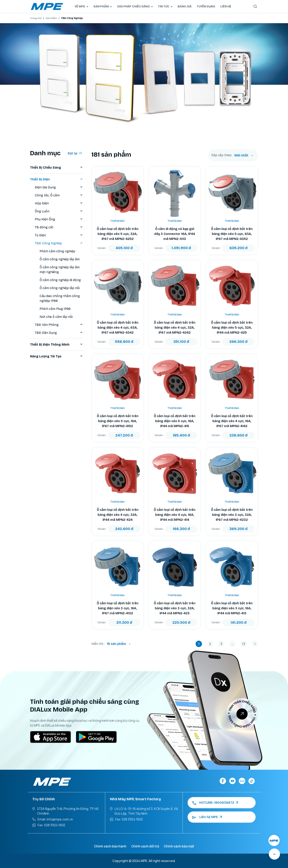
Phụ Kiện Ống (59, 219)
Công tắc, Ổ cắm (59, 195)
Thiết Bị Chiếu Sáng (57, 168)
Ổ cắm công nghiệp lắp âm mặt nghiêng (60, 270)
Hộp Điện (59, 203)
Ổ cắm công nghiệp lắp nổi (60, 288)
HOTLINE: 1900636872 (215, 803)
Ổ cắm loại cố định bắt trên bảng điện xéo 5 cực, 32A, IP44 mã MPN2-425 (232, 328)
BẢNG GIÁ (185, 6)
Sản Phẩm (51, 18)
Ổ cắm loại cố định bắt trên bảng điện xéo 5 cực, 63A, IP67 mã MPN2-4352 (232, 234)
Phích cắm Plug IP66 (55, 309)
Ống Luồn (59, 211)
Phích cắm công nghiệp (57, 251)
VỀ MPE (81, 6)
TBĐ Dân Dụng (59, 333)
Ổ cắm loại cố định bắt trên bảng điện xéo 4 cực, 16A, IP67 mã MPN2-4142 (232, 421)
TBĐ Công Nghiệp (59, 243)
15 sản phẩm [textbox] (116, 644)
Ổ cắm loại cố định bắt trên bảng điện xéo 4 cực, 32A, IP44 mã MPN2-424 (118, 515)
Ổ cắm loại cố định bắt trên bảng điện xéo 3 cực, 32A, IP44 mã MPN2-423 (175, 608)
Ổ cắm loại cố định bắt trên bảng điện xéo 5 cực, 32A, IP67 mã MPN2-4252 (118, 234)
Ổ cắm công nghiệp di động (60, 280)
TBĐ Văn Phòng (59, 325)
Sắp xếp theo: (222, 155)
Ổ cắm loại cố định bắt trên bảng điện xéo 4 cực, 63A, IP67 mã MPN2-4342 (118, 328)
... (232, 644)
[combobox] (244, 155)
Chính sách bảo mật (179, 846)
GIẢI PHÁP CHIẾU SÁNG (135, 6)
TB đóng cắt (59, 227)
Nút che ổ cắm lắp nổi (56, 317)
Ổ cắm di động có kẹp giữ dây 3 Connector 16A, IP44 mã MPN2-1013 (175, 234)
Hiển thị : (98, 644)
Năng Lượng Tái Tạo (57, 356)
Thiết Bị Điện (57, 179)
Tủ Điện (59, 235)
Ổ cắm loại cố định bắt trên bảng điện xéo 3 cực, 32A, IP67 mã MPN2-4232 (232, 515)
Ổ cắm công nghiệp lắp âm (60, 259)
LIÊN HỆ (226, 6)
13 (244, 644)
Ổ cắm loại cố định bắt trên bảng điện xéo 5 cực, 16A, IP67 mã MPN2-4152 (118, 421)
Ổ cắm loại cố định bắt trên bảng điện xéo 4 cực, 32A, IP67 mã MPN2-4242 (175, 328)
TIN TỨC (165, 6)
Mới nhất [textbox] (241, 155)
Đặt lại (75, 153)
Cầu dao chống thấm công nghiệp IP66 (60, 298)
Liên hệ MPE (207, 817)
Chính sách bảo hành (110, 846)
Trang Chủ (36, 18)
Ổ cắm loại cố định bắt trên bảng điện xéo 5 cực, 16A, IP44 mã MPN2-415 (175, 421)
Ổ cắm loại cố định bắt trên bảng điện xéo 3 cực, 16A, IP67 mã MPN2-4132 (118, 608)
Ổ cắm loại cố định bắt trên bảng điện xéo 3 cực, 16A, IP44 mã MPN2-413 (232, 608)
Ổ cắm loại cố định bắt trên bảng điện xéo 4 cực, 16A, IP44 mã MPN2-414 (175, 515)
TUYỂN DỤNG (206, 6)
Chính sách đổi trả (145, 846)
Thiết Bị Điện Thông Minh (57, 345)
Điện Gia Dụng (59, 187)
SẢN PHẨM (103, 6)
